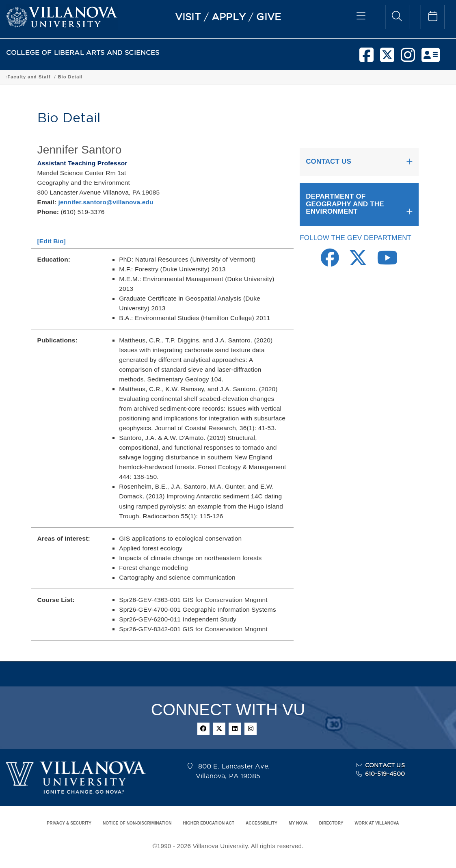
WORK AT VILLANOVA (377, 823)
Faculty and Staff (311, 77)
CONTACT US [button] (328, 161)
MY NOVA (298, 823)
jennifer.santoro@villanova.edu (106, 202)
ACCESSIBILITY (261, 823)
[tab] (359, 162)
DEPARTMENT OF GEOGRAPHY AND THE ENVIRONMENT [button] (345, 204)
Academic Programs (131, 77)
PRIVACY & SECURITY (69, 823)
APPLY (229, 17)
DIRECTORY (331, 823)
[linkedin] (235, 729)
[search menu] (397, 17)
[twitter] (387, 58)
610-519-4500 (385, 774)
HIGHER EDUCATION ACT (209, 823)
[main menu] (361, 17)
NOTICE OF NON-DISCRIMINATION (137, 823)
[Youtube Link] (388, 262)
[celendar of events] (433, 17)
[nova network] (431, 58)
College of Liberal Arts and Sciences (52, 77)
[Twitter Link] (358, 262)
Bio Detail (352, 77)
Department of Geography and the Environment (223, 77)
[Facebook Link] (330, 262)
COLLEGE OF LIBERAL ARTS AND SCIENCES (83, 53)
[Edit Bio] (52, 241)
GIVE (269, 17)
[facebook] (366, 58)
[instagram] (408, 58)
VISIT (188, 17)
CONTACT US (385, 765)
